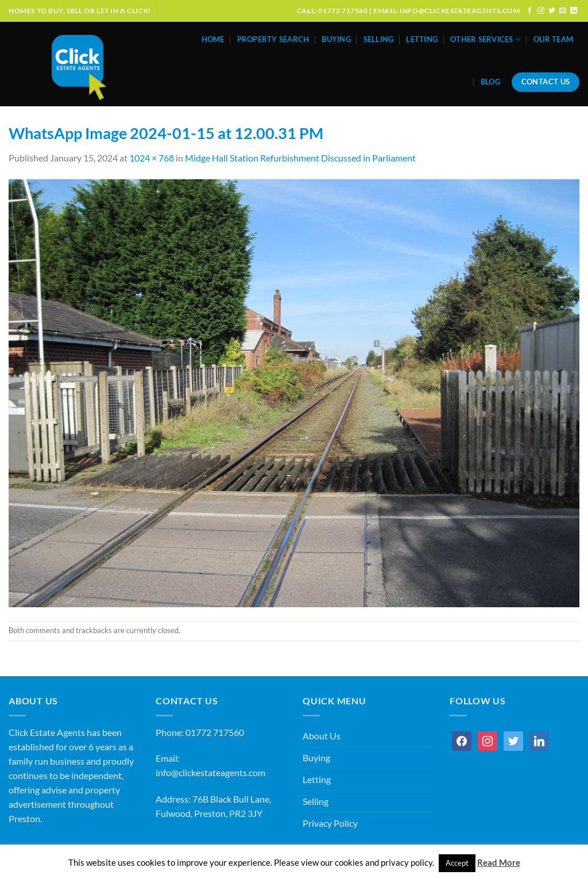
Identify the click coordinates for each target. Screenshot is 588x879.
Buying (336, 39)
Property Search (273, 39)
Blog (490, 82)
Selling (379, 39)
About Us (322, 736)
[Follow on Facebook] (530, 11)
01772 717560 (215, 732)
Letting (422, 39)
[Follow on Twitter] (552, 11)
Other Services (486, 39)
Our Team (553, 39)
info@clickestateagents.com (210, 773)
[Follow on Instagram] (541, 11)
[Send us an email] (563, 11)
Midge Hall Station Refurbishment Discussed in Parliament (300, 158)
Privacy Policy (330, 823)
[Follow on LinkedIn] (574, 11)
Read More (499, 862)
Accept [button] (457, 863)
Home (213, 39)
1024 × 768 (152, 158)
